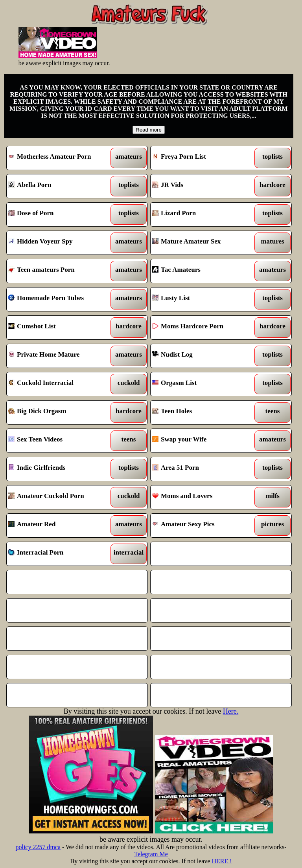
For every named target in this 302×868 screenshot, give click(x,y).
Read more (149, 130)
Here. (231, 711)
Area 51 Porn (203, 469)
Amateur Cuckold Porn (59, 497)
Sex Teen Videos (59, 441)
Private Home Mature (59, 356)
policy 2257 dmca (38, 847)
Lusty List (203, 299)
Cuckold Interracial (59, 384)
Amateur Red (59, 526)
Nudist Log (203, 356)
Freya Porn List (203, 158)
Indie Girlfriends (59, 469)
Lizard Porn (203, 214)
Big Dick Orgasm (59, 412)
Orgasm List (203, 384)
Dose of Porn (59, 214)
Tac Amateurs (203, 271)
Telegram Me (151, 854)
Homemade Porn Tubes (59, 299)
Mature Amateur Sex (203, 243)
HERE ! (222, 861)
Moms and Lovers (203, 497)
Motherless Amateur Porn (59, 158)
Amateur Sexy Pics (203, 526)
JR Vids (203, 186)
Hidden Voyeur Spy (59, 243)
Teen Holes (203, 412)
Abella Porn (59, 186)
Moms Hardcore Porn (203, 328)
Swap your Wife (203, 441)
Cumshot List (59, 328)
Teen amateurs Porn (59, 271)
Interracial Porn (59, 554)
